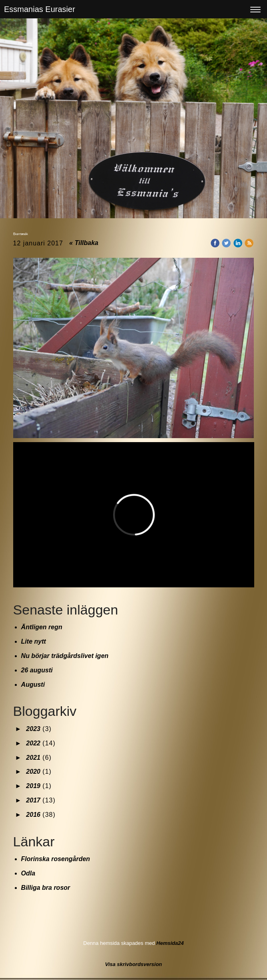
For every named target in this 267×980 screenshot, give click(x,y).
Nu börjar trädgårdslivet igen (65, 656)
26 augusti (37, 670)
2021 (33, 758)
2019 (33, 786)
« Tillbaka (84, 243)
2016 (33, 815)
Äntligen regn (42, 627)
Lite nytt (34, 641)
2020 (33, 772)
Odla (28, 873)
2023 (33, 729)
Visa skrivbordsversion (134, 964)
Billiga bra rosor (46, 888)
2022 (33, 743)
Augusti (33, 685)
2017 (33, 800)
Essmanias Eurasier (40, 9)
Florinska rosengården (56, 859)
